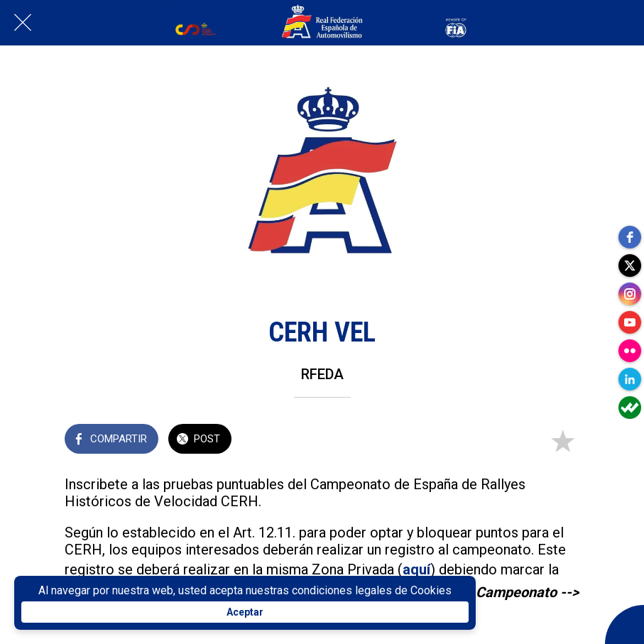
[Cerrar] (23, 23)
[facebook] (630, 237)
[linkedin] (630, 379)
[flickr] (630, 351)
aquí (416, 569)
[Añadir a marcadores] (562, 440)
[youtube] (630, 322)
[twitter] (630, 266)
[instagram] (630, 294)
